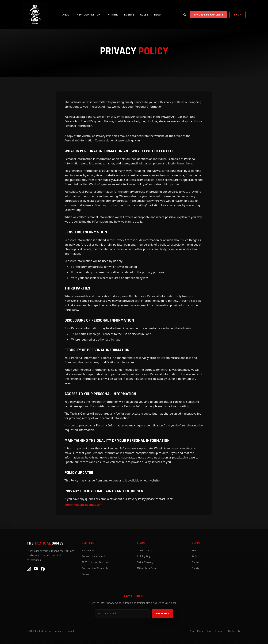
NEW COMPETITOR (89, 15)
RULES (144, 15)
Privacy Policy (196, 631)
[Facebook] (43, 569)
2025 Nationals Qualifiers (96, 562)
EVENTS (129, 15)
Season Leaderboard (93, 556)
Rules (195, 551)
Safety (196, 568)
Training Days (144, 556)
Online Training (145, 562)
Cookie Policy (235, 631)
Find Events (88, 551)
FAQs (195, 556)
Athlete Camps (145, 551)
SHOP (238, 15)
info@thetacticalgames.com (83, 505)
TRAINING (112, 15)
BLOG (157, 15)
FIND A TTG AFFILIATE (209, 15)
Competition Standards (95, 568)
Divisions (87, 574)
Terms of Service (216, 631)
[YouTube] (36, 569)
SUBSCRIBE (162, 614)
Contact (196, 562)
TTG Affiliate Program (149, 568)
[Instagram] (29, 569)
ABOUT (67, 15)
